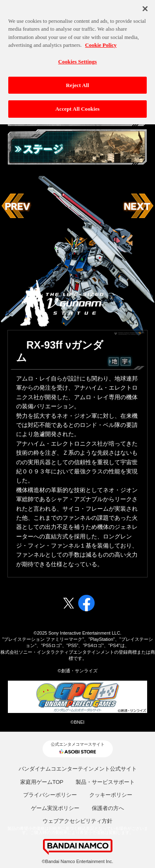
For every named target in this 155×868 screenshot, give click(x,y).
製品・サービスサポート (105, 782)
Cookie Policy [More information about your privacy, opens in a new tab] (101, 43)
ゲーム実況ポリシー (55, 808)
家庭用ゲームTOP (42, 782)
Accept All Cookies (77, 107)
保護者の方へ (108, 808)
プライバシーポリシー (50, 795)
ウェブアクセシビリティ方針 (77, 821)
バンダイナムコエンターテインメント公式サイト (78, 769)
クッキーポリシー (111, 795)
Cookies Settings (77, 59)
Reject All (78, 83)
